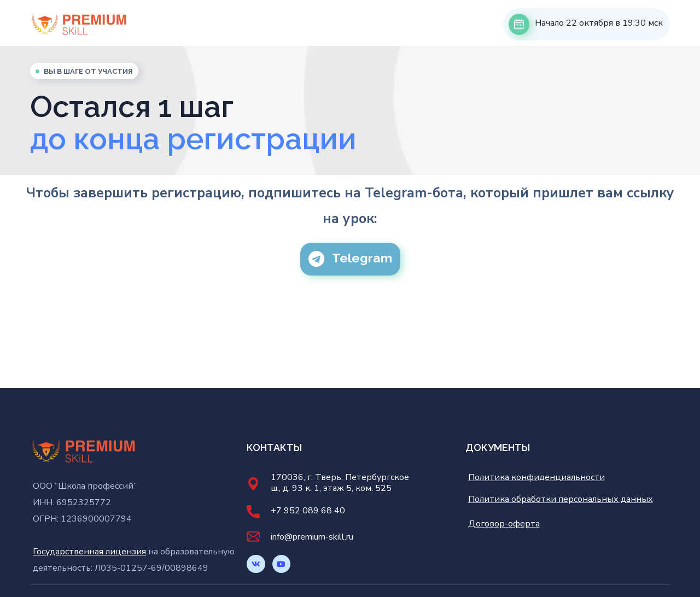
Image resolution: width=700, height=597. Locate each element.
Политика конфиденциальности (536, 477)
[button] (350, 259)
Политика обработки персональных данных (561, 499)
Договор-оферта (504, 524)
